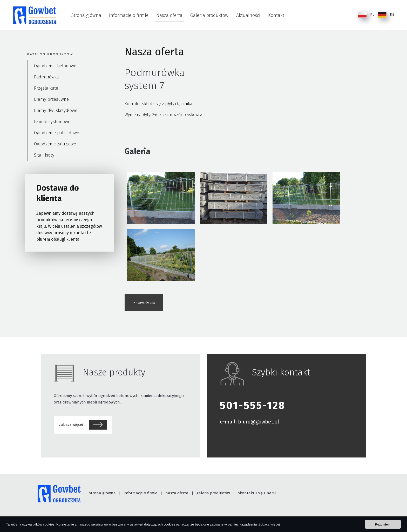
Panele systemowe (52, 122)
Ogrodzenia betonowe (55, 66)
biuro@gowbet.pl (259, 422)
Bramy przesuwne (51, 99)
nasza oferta (177, 493)
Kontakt (276, 15)
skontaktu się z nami (257, 493)
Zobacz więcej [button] (269, 524)
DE (386, 15)
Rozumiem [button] (383, 524)
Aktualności (248, 15)
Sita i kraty (44, 155)
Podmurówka (46, 77)
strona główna (102, 493)
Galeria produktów (209, 15)
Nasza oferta (169, 15)
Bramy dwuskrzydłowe (56, 110)
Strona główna (86, 15)
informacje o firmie (141, 493)
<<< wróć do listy (144, 302)
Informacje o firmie (129, 15)
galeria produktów (213, 493)
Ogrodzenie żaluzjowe (55, 144)
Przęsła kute (46, 88)
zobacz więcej (83, 425)
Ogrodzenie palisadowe (57, 133)
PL (366, 15)
